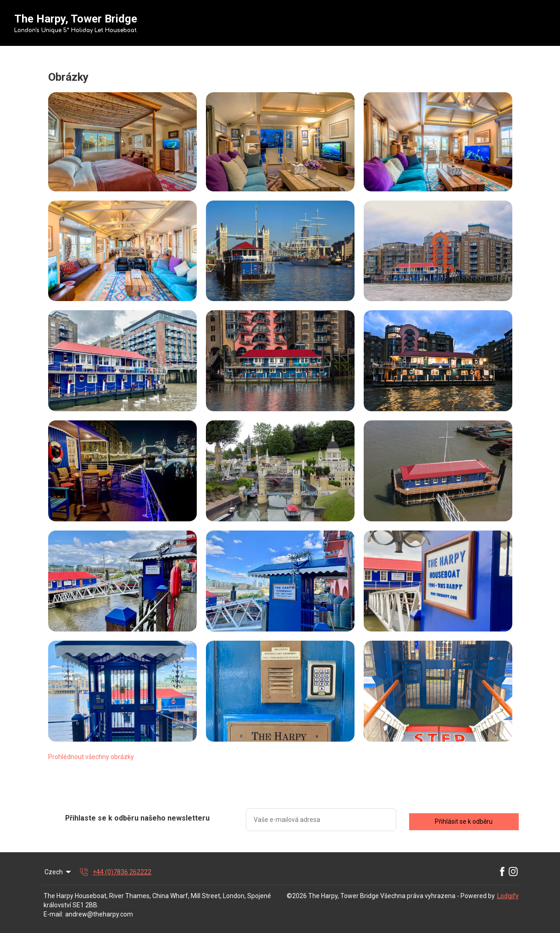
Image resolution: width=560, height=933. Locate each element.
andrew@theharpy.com (99, 914)
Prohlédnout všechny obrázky (91, 757)
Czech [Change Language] (59, 872)
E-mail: (53, 914)
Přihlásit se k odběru (464, 821)
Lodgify (508, 896)
